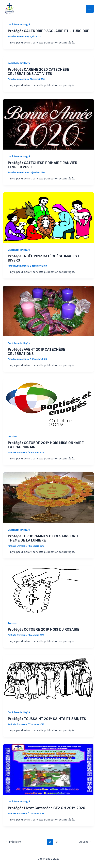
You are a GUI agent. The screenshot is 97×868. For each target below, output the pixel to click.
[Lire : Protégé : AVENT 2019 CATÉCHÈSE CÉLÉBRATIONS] (48, 311)
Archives (12, 437)
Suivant (85, 842)
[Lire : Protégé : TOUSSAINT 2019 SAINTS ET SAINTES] (48, 680)
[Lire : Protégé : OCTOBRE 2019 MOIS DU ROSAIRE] (48, 591)
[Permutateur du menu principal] (90, 9)
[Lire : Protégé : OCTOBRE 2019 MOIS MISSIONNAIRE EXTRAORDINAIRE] (48, 404)
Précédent (13, 842)
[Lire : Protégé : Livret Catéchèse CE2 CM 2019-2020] (48, 769)
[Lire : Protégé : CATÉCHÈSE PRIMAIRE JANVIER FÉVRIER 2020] (48, 124)
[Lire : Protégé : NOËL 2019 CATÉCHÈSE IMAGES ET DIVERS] (48, 217)
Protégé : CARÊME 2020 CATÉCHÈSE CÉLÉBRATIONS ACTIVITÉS (38, 72)
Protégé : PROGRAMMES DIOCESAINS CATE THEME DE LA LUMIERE (44, 538)
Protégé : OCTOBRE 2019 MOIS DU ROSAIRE (44, 629)
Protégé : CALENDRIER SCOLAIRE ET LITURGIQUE (48, 31)
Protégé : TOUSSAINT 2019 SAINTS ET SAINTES (47, 719)
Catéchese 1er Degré (19, 25)
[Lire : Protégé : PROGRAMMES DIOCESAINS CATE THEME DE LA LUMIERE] (48, 497)
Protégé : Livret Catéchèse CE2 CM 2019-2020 (46, 808)
